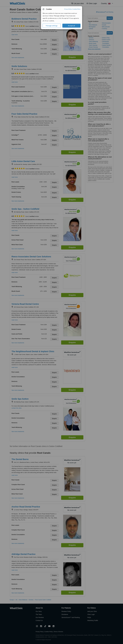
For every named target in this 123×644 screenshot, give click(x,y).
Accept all (71, 26)
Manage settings (52, 26)
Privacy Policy (68, 9)
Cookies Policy (77, 9)
